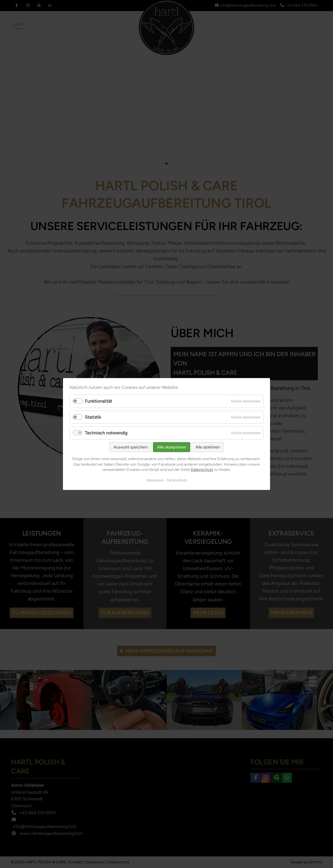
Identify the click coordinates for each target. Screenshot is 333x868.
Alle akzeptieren (172, 447)
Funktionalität (98, 401)
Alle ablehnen (208, 447)
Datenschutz (202, 470)
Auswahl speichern (131, 447)
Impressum (155, 480)
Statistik (93, 417)
